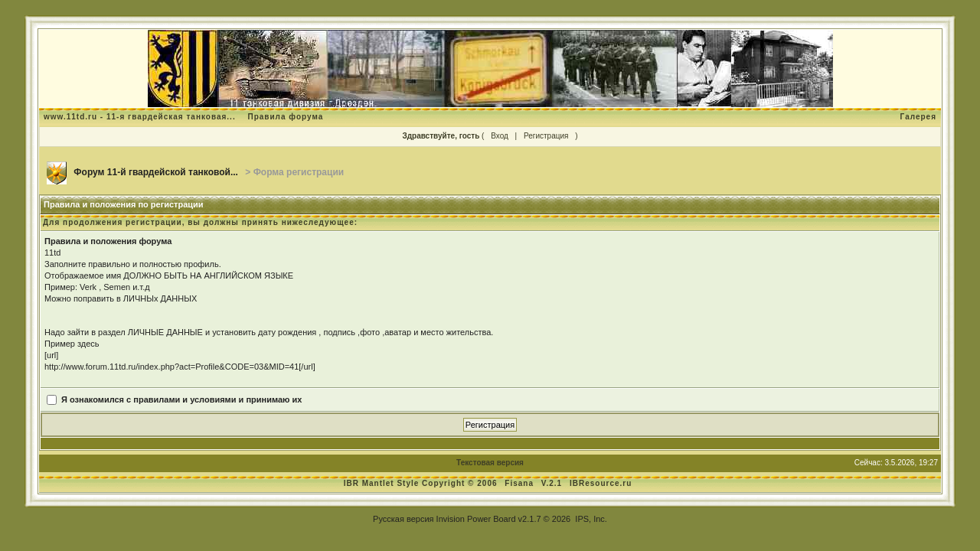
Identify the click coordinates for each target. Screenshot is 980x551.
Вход (500, 136)
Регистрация (546, 136)
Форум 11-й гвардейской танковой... (156, 172)
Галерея (918, 117)
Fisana (520, 483)
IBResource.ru (601, 483)
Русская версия (403, 519)
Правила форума (285, 117)
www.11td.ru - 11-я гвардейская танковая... (140, 117)
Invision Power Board (476, 519)
